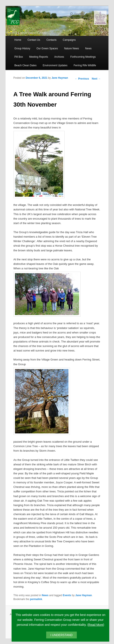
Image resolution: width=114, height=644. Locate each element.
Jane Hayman (60, 78)
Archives (59, 57)
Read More (96, 625)
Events (67, 595)
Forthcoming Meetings (83, 57)
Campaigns (69, 40)
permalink (36, 599)
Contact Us (34, 40)
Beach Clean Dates (25, 65)
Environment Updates (55, 65)
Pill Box (19, 57)
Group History (22, 48)
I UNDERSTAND (62, 635)
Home (18, 40)
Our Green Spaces (47, 48)
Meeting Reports (38, 57)
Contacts (51, 40)
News (88, 48)
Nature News (72, 48)
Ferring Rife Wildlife (85, 65)
